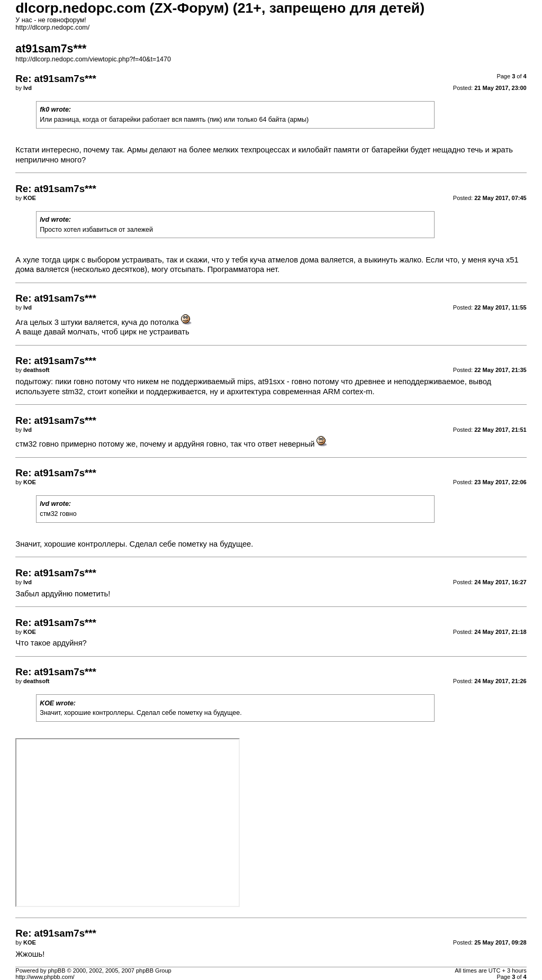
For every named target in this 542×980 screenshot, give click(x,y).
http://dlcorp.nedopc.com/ (52, 28)
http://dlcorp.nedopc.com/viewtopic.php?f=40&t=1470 (93, 59)
